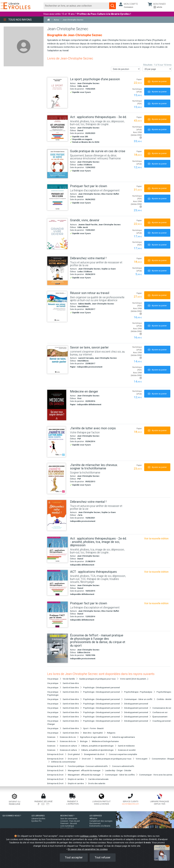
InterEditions (83, 307)
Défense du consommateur (63, 762)
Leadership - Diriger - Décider (118, 770)
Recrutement (95, 823)
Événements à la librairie (100, 826)
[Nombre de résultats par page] (157, 69)
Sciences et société (127, 750)
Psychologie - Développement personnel (101, 687)
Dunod (80, 131)
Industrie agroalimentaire (124, 737)
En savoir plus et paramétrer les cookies (88, 849)
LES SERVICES (96, 816)
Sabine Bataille (84, 304)
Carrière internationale (98, 779)
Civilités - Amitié (164, 699)
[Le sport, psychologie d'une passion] (57, 93)
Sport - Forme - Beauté (93, 728)
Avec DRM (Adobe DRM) (136, 135)
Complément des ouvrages (101, 821)
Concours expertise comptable (123, 754)
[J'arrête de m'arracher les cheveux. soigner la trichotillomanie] (57, 479)
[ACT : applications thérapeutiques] (57, 583)
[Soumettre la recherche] (113, 6)
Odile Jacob (83, 86)
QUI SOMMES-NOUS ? (12, 816)
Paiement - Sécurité (69, 823)
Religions (111, 733)
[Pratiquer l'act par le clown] (57, 197)
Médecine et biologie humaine (105, 741)
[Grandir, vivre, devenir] (57, 234)
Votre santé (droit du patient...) (134, 679)
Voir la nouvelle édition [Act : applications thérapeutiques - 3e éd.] (156, 539)
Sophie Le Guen (108, 269)
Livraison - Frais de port (70, 821)
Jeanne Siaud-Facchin (88, 225)
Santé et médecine (126, 746)
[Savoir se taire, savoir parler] (57, 360)
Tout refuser (103, 857)
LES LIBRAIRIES (38, 816)
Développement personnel (136, 704)
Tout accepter (74, 857)
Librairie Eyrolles (38, 819)
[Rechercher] (77, 6)
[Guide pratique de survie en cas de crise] (57, 164)
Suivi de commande (69, 819)
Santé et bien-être (71, 683)
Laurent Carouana (86, 358)
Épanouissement (160, 717)
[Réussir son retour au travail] (57, 307)
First (79, 398)
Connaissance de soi (162, 708)
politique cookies (89, 836)
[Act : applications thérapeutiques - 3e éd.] (57, 128)
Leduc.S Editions (85, 165)
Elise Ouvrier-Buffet (110, 194)
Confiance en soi (160, 712)
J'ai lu (80, 515)
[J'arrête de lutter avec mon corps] (57, 442)
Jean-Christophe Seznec (88, 83)
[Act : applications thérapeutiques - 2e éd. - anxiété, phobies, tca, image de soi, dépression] (57, 550)
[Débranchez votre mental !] (57, 271)
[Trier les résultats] (126, 69)
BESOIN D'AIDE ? (67, 816)
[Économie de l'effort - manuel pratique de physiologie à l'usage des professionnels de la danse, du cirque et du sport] (57, 648)
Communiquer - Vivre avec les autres (156, 775)
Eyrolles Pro (36, 821)
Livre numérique (67, 826)
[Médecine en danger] (57, 405)
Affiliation (93, 819)
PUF (79, 439)
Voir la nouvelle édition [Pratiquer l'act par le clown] (156, 603)
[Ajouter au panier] (157, 81)
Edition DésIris (84, 653)
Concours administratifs (123, 766)
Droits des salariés (97, 783)
